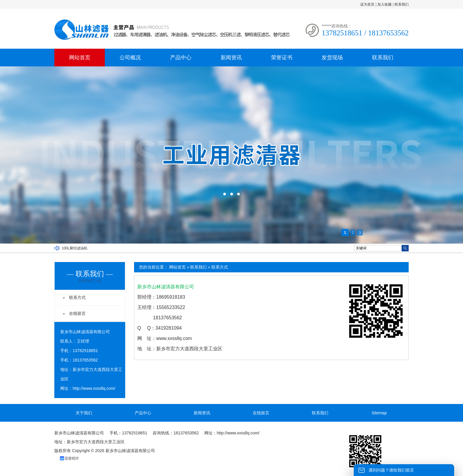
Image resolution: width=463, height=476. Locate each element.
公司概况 (130, 58)
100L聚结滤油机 (75, 248)
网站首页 (80, 58)
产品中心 (181, 58)
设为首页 (367, 4)
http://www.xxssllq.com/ (94, 388)
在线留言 (77, 313)
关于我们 (84, 413)
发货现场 (332, 58)
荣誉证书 (282, 58)
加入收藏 (384, 4)
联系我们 (402, 4)
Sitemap (379, 413)
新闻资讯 (231, 58)
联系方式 (220, 267)
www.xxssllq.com (174, 338)
